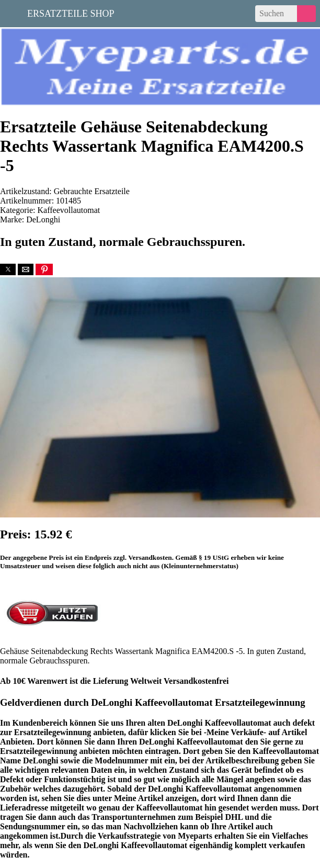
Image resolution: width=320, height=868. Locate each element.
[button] (8, 269)
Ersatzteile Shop (71, 13)
